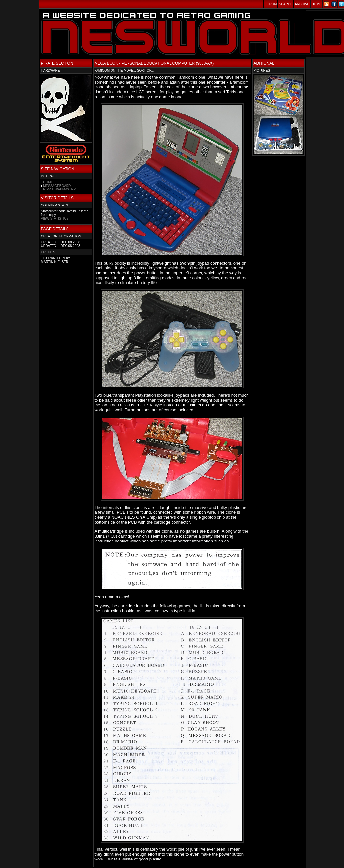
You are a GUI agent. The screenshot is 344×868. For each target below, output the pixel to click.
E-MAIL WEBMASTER (59, 189)
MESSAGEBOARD (57, 186)
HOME (48, 182)
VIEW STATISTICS (55, 218)
